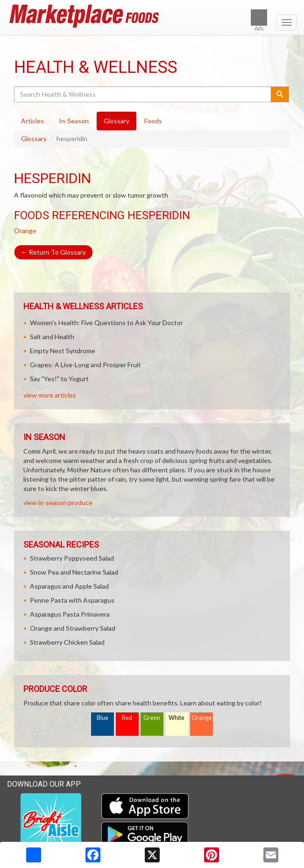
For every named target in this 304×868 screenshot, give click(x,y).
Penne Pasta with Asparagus (72, 600)
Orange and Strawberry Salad (73, 628)
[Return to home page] (152, 16)
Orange (25, 231)
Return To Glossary (53, 252)
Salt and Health (52, 337)
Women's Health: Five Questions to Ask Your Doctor (106, 323)
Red (127, 718)
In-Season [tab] (74, 121)
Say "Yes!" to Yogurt (59, 379)
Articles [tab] (32, 121)
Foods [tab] (153, 121)
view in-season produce (58, 502)
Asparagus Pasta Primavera (70, 614)
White (177, 718)
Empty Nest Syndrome (63, 351)
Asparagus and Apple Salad (69, 586)
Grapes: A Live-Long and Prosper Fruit (85, 365)
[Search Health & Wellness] (143, 94)
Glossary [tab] (117, 121)
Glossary (34, 139)
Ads (259, 20)
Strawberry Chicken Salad (67, 642)
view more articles (50, 395)
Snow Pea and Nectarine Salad (74, 572)
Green (152, 718)
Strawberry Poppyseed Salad (72, 558)
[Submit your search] (280, 94)
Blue (103, 718)
